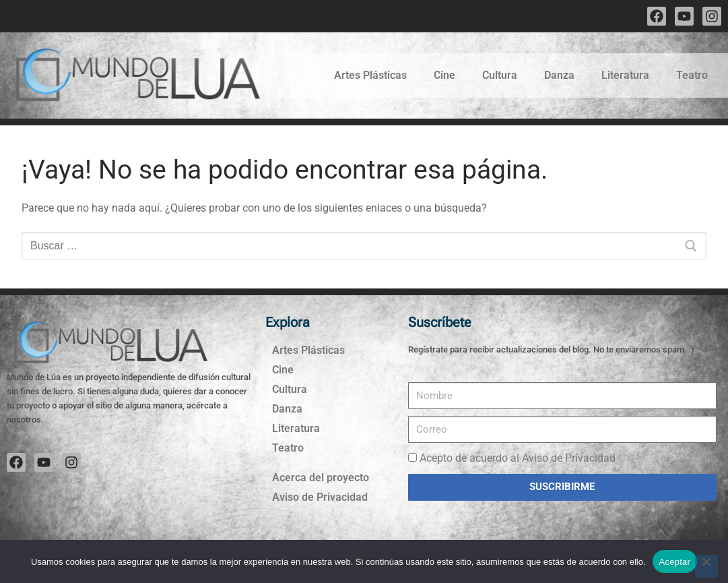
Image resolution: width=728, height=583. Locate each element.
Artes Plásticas (370, 75)
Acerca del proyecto (321, 478)
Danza (559, 75)
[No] (706, 566)
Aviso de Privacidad (320, 497)
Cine (444, 75)
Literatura (625, 75)
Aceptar (675, 562)
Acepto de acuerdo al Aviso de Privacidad (518, 458)
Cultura (500, 75)
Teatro (692, 75)
